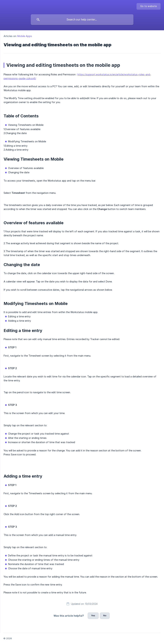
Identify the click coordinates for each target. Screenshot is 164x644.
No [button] (105, 615)
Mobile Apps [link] (25, 36)
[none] (149, 6)
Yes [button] (93, 615)
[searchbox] (82, 20)
